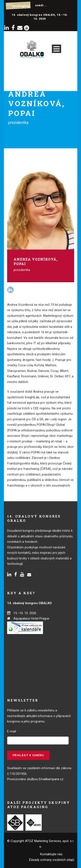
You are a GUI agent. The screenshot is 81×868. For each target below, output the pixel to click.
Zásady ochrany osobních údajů (51, 860)
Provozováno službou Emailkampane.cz (35, 779)
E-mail (13, 731)
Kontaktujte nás (51, 854)
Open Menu (56, 49)
